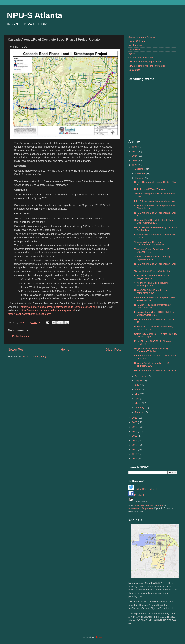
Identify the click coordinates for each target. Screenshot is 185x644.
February (140, 408)
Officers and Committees (141, 58)
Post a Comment (21, 336)
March (138, 403)
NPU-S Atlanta (35, 15)
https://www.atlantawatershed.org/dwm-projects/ (48, 310)
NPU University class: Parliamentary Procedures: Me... (153, 306)
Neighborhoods (136, 45)
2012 (135, 454)
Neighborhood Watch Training (150, 189)
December (140, 169)
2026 (135, 147)
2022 (135, 165)
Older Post (113, 350)
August (139, 381)
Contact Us (134, 70)
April (137, 399)
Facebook (136, 495)
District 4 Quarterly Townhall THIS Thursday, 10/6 (152, 364)
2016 (135, 440)
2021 (135, 418)
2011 (135, 458)
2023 (135, 160)
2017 (135, 436)
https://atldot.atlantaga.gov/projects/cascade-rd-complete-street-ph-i (59, 307)
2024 (135, 156)
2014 (135, 449)
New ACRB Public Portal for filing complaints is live (151, 292)
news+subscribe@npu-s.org (149, 505)
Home (65, 350)
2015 (135, 445)
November (140, 173)
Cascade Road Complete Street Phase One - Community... (154, 221)
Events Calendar (137, 41)
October (139, 178)
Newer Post (16, 350)
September (141, 376)
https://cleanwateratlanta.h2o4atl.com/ (29, 314)
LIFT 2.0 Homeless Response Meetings (155, 201)
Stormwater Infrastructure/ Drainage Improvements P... (153, 258)
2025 (135, 151)
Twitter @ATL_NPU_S (143, 489)
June (138, 390)
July (137, 385)
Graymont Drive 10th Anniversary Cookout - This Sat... (151, 350)
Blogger (99, 637)
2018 (135, 431)
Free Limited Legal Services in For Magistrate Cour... (152, 277)
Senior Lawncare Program (142, 37)
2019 (135, 427)
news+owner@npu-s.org (141, 508)
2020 (135, 422)
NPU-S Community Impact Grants (146, 62)
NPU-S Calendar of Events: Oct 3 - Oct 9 (155, 370)
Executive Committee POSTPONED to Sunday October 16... (154, 313)
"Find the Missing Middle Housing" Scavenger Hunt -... (152, 284)
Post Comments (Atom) (34, 357)
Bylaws (132, 53)
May (137, 394)
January (139, 412)
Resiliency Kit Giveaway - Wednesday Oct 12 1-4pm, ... (154, 328)
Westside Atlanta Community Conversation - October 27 (149, 243)
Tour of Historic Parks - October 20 (152, 271)
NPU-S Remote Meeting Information (147, 66)
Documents (134, 49)
